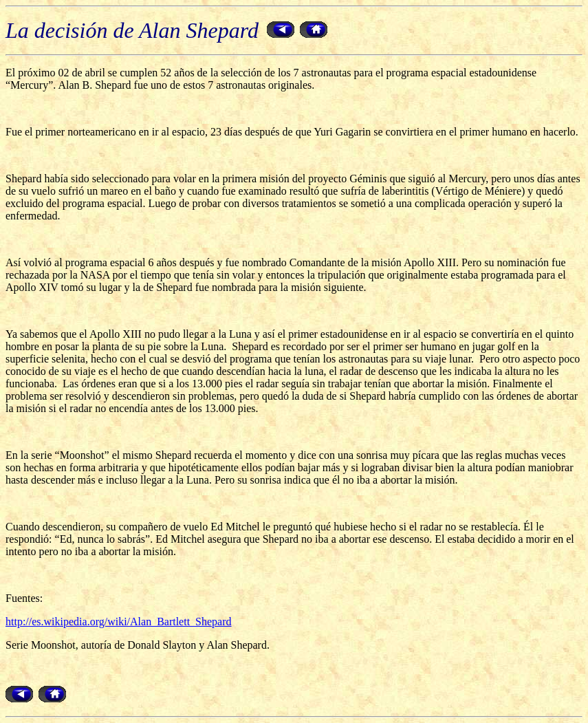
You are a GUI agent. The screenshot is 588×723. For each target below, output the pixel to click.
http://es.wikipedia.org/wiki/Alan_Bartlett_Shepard (119, 622)
